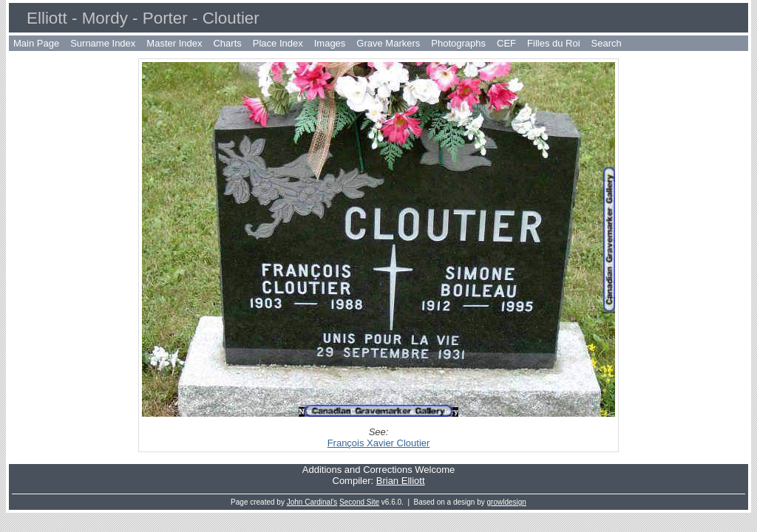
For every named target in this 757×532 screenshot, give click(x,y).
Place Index (278, 43)
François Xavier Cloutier (379, 443)
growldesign (507, 502)
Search (607, 43)
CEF (506, 43)
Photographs (458, 43)
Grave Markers (388, 43)
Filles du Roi (554, 43)
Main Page (36, 43)
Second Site (359, 502)
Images (330, 43)
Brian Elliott (401, 481)
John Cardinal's (312, 502)
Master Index (174, 43)
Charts (227, 43)
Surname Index (103, 43)
